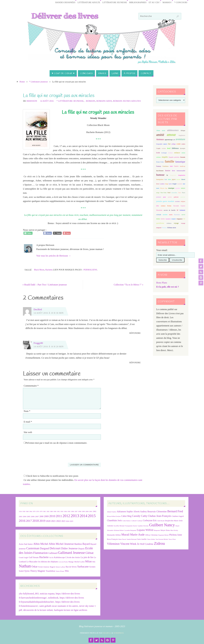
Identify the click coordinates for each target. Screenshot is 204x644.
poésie (170, 197)
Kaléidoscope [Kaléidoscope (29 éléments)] (59, 557)
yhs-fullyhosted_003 (29, 594)
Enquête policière (174, 157)
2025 (71, 521)
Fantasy (159, 166)
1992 (58, 511)
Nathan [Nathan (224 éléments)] (25, 566)
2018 (36, 521)
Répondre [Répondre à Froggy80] (135, 363)
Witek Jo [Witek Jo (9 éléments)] (135, 544)
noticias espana (47, 594)
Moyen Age (164, 188)
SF (178, 210)
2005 (29, 517)
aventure (180, 139)
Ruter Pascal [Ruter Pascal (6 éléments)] (122, 539)
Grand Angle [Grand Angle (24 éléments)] (24, 558)
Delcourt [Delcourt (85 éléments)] (55, 548)
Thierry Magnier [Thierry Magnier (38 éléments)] (38, 571)
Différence (175, 148)
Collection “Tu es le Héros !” (128, 285)
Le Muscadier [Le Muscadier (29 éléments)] (32, 562)
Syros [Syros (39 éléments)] (27, 571)
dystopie (183, 148)
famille (170, 161)
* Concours (181, 2)
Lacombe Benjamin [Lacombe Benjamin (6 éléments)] (130, 530)
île (167, 175)
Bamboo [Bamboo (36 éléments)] (78, 544)
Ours (179, 193)
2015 (92, 516)
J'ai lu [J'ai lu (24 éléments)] (51, 558)
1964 (31, 511)
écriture (170, 153)
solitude (159, 215)
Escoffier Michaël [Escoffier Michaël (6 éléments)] (119, 526)
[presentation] (44, 452)
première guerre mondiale (165, 201)
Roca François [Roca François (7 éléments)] (112, 539)
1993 (62, 511)
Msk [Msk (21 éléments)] (94, 562)
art (174, 140)
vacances (168, 219)
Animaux (160, 139)
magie (175, 184)
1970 (34, 511)
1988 (51, 511)
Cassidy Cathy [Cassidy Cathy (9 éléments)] (140, 516)
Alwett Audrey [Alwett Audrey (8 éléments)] (140, 511)
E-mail (28, 422)
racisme (177, 201)
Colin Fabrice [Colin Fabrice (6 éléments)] (127, 521)
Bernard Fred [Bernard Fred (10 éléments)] (175, 511)
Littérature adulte (86, 2)
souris (171, 215)
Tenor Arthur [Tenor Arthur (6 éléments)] (151, 539)
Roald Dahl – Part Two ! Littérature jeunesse (45, 285)
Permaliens (90, 270)
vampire (173, 219)
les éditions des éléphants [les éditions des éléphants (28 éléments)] (48, 562)
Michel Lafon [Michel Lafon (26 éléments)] (79, 562)
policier (176, 197)
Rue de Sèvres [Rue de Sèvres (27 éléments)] (71, 567)
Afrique (183, 131)
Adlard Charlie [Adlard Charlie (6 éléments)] (111, 512)
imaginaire (173, 175)
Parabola (107, 633)
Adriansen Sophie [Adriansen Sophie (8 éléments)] (125, 511)
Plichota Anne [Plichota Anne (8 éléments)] (176, 535)
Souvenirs (177, 215)
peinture (159, 197)
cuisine (164, 148)
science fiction (166, 206)
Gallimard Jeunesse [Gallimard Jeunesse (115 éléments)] (71, 553)
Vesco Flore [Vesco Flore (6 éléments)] (172, 539)
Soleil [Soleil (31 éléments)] (21, 571)
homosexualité (181, 171)
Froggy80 (38, 343)
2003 (21, 517)
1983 (48, 511)
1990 (55, 511)
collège (173, 144)
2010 (52, 516)
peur (164, 197)
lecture (178, 179)
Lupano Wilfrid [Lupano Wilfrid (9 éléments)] (145, 530)
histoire (168, 171)
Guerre (176, 166)
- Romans (90, 101)
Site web (28, 432)
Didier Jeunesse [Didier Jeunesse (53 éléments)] (69, 548)
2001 (91, 511)
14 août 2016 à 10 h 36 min (49, 313)
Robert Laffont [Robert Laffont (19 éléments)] (60, 567)
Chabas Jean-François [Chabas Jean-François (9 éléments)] (159, 516)
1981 (44, 511)
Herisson (32, 101)
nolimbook (53, 598)
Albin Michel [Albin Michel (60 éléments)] (41, 544)
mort (158, 188)
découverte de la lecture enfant (38, 610)
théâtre (158, 219)
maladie (180, 184)
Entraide (183, 157)
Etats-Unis (160, 162)
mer (184, 184)
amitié (160, 135)
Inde (166, 179)
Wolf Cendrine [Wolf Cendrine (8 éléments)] (147, 544)
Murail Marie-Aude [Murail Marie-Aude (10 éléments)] (133, 534)
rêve (158, 206)
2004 (25, 517)
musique (171, 188)
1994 (65, 511)
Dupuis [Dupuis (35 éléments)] (81, 549)
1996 (72, 511)
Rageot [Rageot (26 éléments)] (53, 567)
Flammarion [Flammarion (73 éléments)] (40, 553)
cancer (165, 144)
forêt (171, 166)
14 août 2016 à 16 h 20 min (49, 347)
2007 (37, 516)
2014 (84, 516)
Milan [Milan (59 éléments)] (88, 562)
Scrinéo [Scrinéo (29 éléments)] (92, 567)
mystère (178, 188)
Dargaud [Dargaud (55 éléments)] (44, 548)
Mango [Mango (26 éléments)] (71, 562)
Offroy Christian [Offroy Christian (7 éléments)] (151, 535)
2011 (59, 516)
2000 (87, 511)
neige (158, 193)
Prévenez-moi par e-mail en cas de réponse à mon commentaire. (55, 443)
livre (158, 184)
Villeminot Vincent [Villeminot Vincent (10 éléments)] (118, 544)
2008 (42, 516)
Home (22, 82)
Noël (169, 193)
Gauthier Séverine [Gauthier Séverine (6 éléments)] (143, 526)
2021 (53, 521)
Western (164, 228)
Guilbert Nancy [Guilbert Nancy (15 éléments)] (162, 525)
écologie (164, 153)
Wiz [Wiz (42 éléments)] (67, 571)
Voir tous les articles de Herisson (54, 256)
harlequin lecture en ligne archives (71, 610)
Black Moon (39, 270)
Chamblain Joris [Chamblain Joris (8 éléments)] (114, 520)
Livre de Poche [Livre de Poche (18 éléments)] (63, 562)
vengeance (180, 219)
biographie (159, 144)
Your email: (162, 250)
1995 (69, 511)
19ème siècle (161, 131)
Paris (184, 193)
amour (171, 135)
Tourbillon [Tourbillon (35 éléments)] (51, 571)
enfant (183, 153)
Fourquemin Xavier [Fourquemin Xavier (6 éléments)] (131, 526)
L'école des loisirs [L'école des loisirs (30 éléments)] (73, 557)
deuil (169, 148)
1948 (27, 511)
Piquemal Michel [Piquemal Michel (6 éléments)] (163, 535)
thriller (163, 219)
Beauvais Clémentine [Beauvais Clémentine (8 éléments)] (157, 511)
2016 (22, 521)
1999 (83, 511)
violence (169, 223)
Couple (158, 148)
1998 (80, 511)
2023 (63, 521)
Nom (27, 411)
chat (169, 144)
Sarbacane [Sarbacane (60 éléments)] (83, 567)
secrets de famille (170, 210)
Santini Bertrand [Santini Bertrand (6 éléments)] (132, 539)
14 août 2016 (47, 101)
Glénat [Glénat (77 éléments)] (89, 553)
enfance (177, 153)
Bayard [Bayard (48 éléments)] (86, 544)
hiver (173, 171)
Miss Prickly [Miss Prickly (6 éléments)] (174, 530)
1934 (20, 511)
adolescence (173, 130)
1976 (38, 511)
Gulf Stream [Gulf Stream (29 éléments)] (34, 557)
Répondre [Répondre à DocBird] (135, 333)
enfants (159, 157)
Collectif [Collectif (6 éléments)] (134, 521)
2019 (42, 521)
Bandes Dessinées (62, 2)
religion (183, 201)
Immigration (160, 179)
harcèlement (160, 171)
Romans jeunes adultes (127, 101)
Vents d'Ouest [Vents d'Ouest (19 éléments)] (60, 571)
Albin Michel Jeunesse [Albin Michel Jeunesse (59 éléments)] (61, 544)
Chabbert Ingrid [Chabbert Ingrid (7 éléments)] (178, 516)
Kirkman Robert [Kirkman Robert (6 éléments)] (119, 530)
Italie (169, 179)
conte (179, 144)
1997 (76, 511)
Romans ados (104, 101)
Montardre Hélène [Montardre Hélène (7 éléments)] (114, 535)
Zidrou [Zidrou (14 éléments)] (159, 544)
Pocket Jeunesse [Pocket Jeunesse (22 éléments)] (44, 567)
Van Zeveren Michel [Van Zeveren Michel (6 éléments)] (162, 539)
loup (167, 184)
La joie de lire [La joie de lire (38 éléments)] (87, 557)
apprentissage (169, 140)
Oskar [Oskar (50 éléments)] (34, 567)
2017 (29, 521)
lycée (170, 184)
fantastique (180, 162)
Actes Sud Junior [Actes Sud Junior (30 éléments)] (26, 544)
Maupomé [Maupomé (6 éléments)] (157, 530)
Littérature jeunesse (113, 2)
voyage (176, 223)
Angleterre (182, 135)
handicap (183, 166)
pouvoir (183, 197)
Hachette (49, 270)
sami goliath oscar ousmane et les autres (59, 606)
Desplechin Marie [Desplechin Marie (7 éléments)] (172, 521)
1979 (41, 511)
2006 (33, 517)
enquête (165, 157)
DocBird (38, 309)
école (158, 153)
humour (160, 175)
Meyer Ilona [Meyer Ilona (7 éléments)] (165, 530)
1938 (24, 511)
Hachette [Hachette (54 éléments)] (44, 557)
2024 (68, 521)
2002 (95, 511)
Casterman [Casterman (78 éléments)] (33, 548)
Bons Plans (162, 283)
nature (183, 188)
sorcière (165, 215)
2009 (46, 516)
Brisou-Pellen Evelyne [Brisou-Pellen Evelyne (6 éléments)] (114, 516)
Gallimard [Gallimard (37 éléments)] (53, 553)
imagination (182, 175)
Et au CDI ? (154, 2)
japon (174, 179)
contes (183, 144)
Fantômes (166, 166)
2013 (75, 516)
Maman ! (167, 2)
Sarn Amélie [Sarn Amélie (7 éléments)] (142, 539)
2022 (59, 521)
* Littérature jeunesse (39, 82)
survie (183, 215)
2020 (48, 521)
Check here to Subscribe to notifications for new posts (51, 476)
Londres (162, 184)
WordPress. (119, 633)
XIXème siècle (172, 228)
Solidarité (182, 210)
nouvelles (174, 193)
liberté (183, 179)
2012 (66, 516)
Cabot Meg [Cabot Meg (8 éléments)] (126, 516)
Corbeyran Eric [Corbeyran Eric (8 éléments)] (150, 520)
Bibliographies (136, 2)
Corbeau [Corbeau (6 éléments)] (140, 521)
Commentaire (31, 386)
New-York (163, 193)
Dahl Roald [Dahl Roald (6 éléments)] (161, 521)
